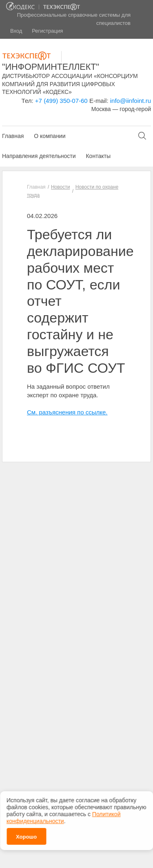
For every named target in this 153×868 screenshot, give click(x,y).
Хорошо (26, 835)
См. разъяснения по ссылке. (67, 412)
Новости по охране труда (73, 191)
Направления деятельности (39, 156)
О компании (50, 136)
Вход (16, 31)
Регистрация (47, 31)
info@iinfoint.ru (131, 101)
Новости (60, 187)
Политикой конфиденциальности (63, 816)
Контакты (98, 156)
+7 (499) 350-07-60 (61, 101)
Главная (13, 136)
